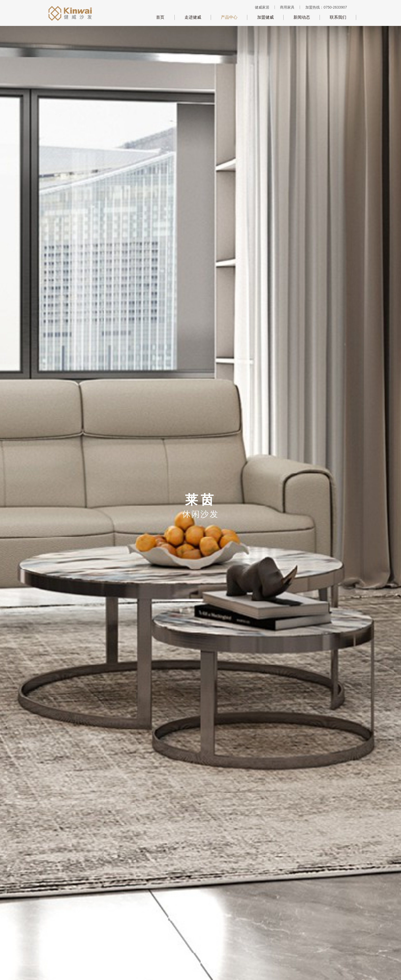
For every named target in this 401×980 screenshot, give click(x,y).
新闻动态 (302, 17)
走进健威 (193, 17)
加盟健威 (265, 17)
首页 (160, 17)
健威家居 (262, 7)
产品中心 (229, 17)
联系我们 (338, 17)
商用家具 (287, 7)
